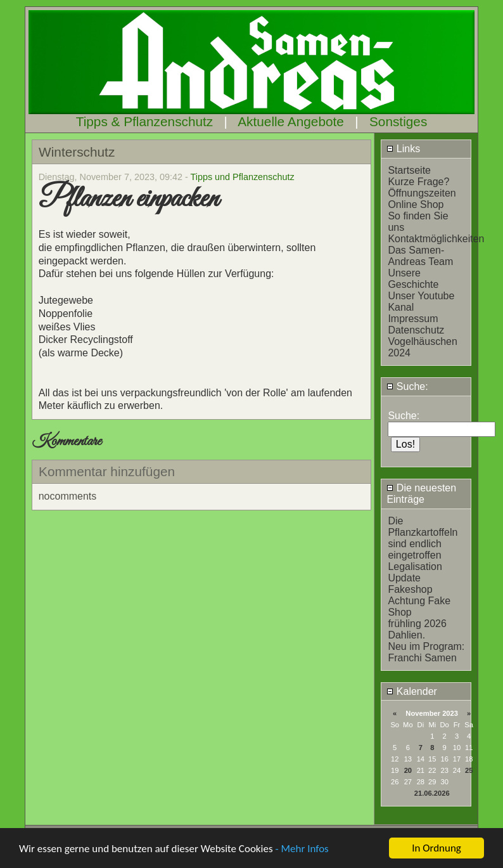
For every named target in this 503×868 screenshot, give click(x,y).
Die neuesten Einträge (421, 494)
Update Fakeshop (410, 584)
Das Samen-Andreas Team (420, 256)
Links (403, 149)
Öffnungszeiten (422, 193)
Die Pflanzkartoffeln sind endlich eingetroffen (423, 538)
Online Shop (416, 204)
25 (469, 770)
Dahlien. (406, 635)
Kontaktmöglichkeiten (436, 239)
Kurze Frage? (418, 182)
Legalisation (415, 567)
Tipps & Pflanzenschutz (145, 121)
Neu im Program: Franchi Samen (426, 652)
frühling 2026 (417, 624)
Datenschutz (416, 330)
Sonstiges (398, 121)
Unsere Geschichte (413, 279)
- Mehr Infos (302, 849)
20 (408, 770)
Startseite (409, 170)
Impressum (413, 319)
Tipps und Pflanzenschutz (242, 177)
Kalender (412, 691)
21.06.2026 (432, 793)
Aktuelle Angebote (291, 121)
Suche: (407, 386)
